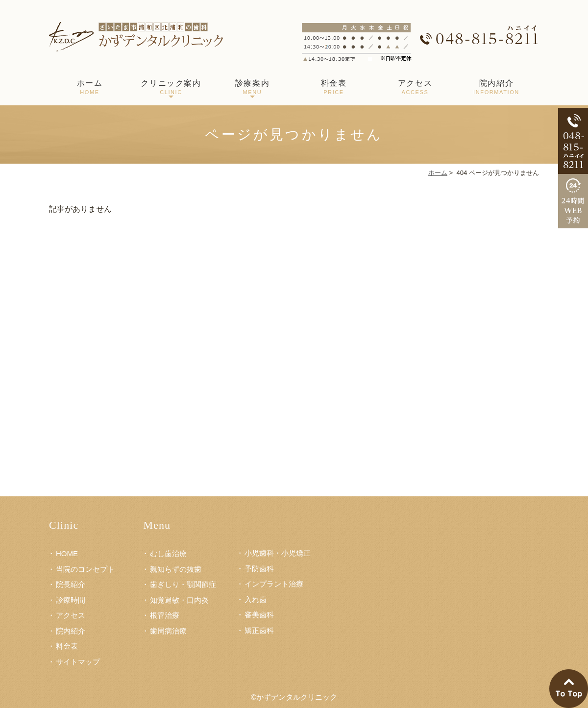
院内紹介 (496, 88)
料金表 (334, 88)
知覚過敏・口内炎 (179, 600)
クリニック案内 (171, 88)
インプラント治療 (274, 584)
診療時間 (71, 600)
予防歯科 (259, 569)
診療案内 (252, 88)
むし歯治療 (168, 553)
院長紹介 (71, 584)
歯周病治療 (168, 631)
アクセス (415, 88)
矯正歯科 (259, 630)
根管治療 (165, 615)
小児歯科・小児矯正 (278, 553)
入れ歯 (256, 599)
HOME (67, 553)
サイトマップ (78, 662)
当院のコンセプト (85, 569)
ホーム (90, 88)
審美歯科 (259, 615)
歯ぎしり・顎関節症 (183, 584)
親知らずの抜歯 (176, 569)
